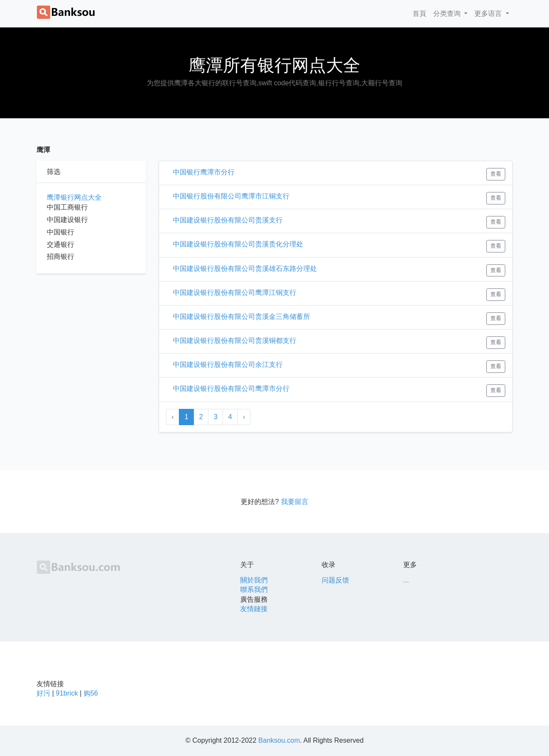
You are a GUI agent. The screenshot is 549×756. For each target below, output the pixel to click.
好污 (43, 693)
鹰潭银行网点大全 (74, 197)
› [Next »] (244, 417)
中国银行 (60, 232)
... (406, 580)
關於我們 (254, 580)
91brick (67, 693)
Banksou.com (279, 740)
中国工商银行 (67, 207)
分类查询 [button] (448, 13)
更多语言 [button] (489, 13)
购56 (91, 693)
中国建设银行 (67, 220)
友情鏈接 (254, 609)
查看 (496, 174)
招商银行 (60, 256)
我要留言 (295, 502)
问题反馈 (335, 580)
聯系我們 (254, 589)
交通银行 (60, 244)
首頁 (421, 13)
